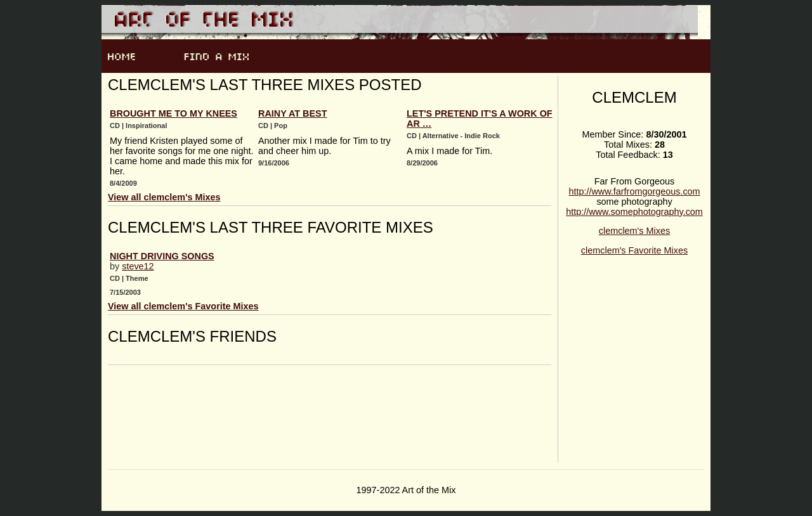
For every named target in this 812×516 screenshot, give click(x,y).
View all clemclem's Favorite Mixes (183, 306)
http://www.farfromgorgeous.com (634, 191)
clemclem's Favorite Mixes (634, 250)
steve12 (138, 266)
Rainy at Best (292, 113)
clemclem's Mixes (634, 231)
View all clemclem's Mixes (164, 197)
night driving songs (162, 256)
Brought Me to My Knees (174, 113)
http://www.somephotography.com (634, 212)
